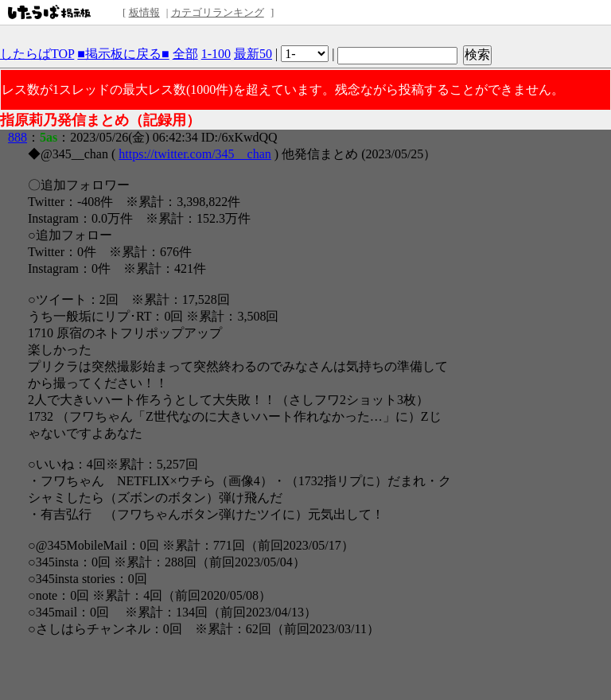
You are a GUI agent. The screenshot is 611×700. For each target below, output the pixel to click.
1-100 (216, 54)
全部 (185, 54)
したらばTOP (37, 54)
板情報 (144, 12)
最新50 (253, 54)
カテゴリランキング (218, 12)
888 (18, 137)
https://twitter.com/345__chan (195, 154)
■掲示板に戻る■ (123, 54)
